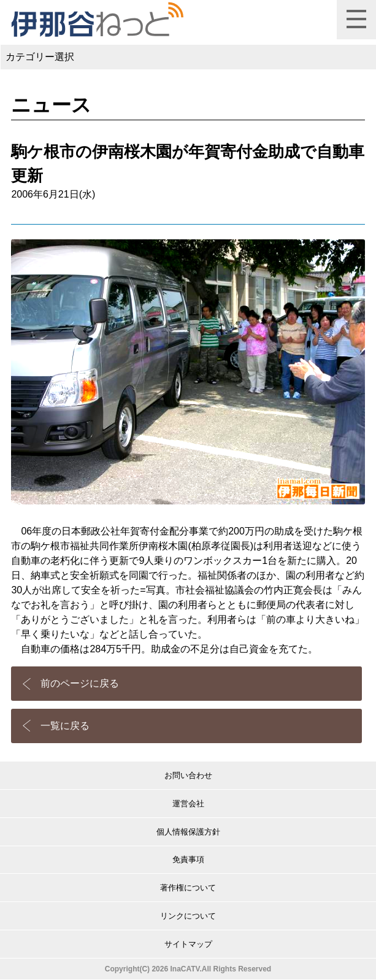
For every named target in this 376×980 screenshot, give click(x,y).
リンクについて (188, 916)
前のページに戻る (80, 683)
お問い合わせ (188, 775)
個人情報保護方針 (188, 832)
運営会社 (188, 804)
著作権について (188, 888)
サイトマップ (188, 944)
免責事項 (188, 859)
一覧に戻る (65, 726)
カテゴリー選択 (40, 57)
